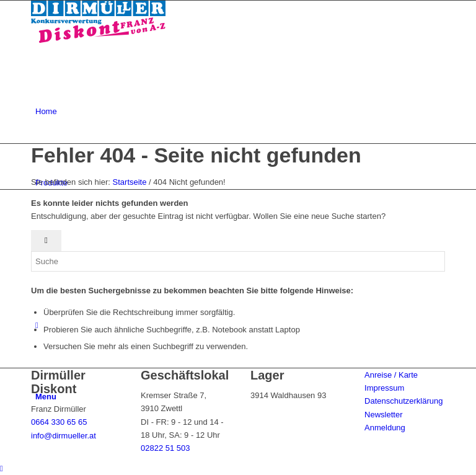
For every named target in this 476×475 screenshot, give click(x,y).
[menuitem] (240, 111)
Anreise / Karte (391, 375)
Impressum (384, 388)
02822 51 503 (165, 448)
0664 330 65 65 (59, 422)
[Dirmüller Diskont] (98, 40)
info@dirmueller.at (64, 436)
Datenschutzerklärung (403, 401)
